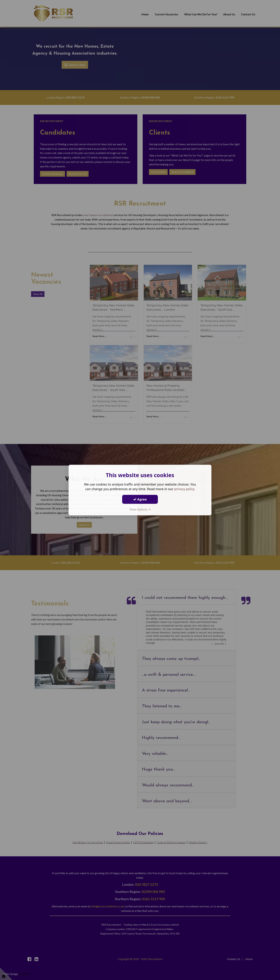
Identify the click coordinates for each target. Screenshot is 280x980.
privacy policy (184, 489)
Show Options (140, 509)
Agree (140, 499)
